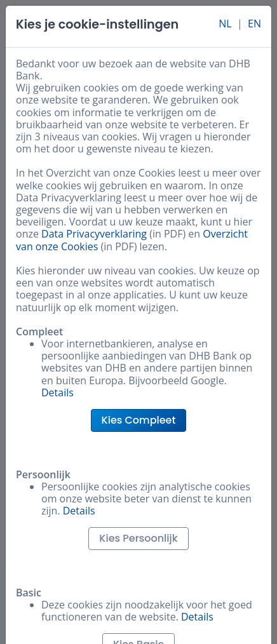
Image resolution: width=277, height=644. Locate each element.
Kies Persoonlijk (138, 538)
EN (254, 23)
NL (225, 23)
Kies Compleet (139, 420)
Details (57, 392)
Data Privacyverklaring (94, 234)
